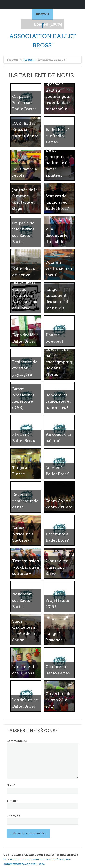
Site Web (13, 816)
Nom (11, 785)
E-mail (12, 801)
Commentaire (17, 741)
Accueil (29, 60)
